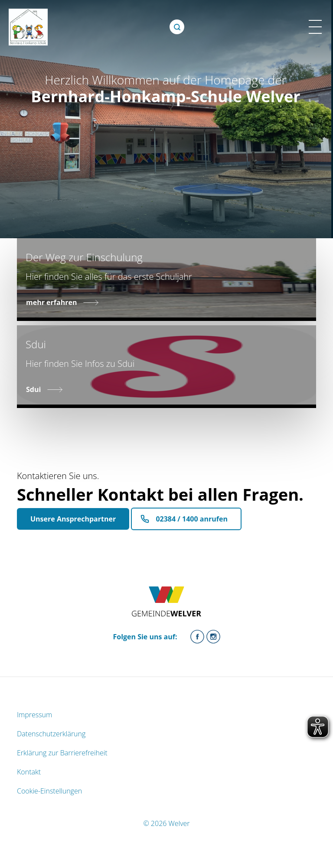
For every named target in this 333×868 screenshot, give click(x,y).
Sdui (33, 389)
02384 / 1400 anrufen (192, 519)
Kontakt (29, 772)
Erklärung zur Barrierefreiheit (62, 753)
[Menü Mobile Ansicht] (315, 27)
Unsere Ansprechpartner (73, 519)
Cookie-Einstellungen (49, 791)
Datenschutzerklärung (51, 734)
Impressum (34, 715)
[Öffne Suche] (177, 27)
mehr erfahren (51, 302)
